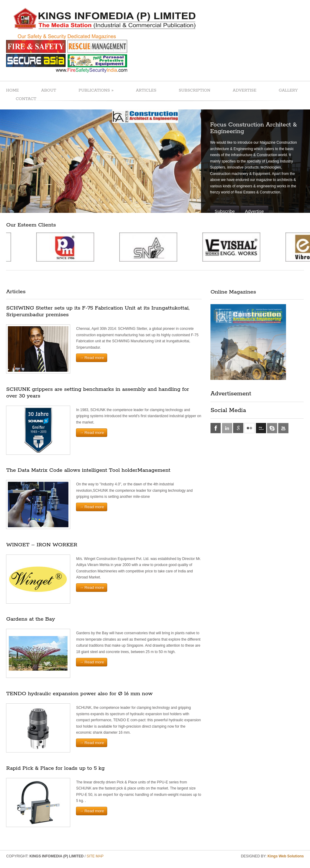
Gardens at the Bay (30, 619)
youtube (283, 428)
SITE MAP (95, 856)
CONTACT (26, 99)
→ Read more (92, 358)
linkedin (227, 428)
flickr (249, 428)
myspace (261, 428)
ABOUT (49, 90)
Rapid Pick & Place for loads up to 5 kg (55, 768)
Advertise (254, 211)
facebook (216, 428)
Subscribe (225, 211)
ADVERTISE (245, 90)
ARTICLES (146, 90)
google (238, 428)
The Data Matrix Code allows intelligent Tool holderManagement (88, 470)
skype (272, 428)
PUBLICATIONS (96, 90)
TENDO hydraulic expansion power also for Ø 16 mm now (79, 694)
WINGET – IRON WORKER (42, 545)
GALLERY (288, 90)
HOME (12, 90)
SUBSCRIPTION (194, 90)
